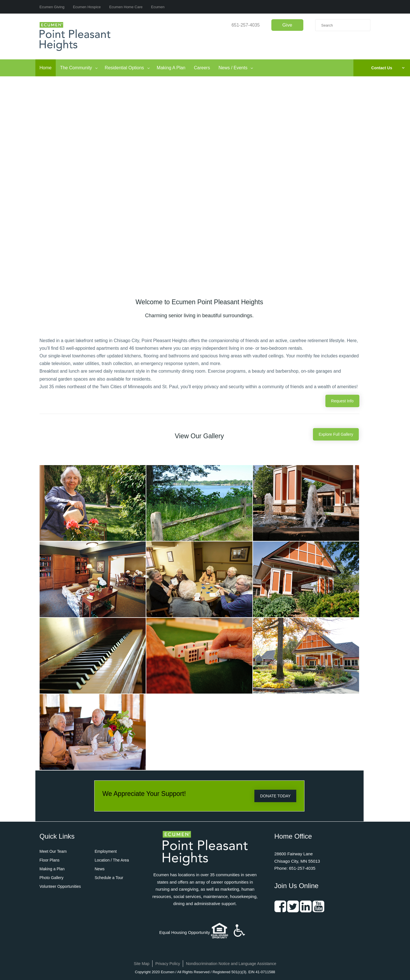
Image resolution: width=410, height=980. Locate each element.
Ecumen (158, 7)
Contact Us (382, 68)
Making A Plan (171, 68)
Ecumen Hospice (87, 7)
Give (287, 25)
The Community (76, 68)
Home (46, 68)
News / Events (233, 68)
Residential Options (124, 68)
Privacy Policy (168, 964)
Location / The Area (112, 860)
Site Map (142, 964)
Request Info (342, 401)
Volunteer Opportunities (60, 886)
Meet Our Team (53, 851)
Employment (106, 851)
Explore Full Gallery (336, 434)
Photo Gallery (52, 878)
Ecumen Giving (52, 7)
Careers (202, 68)
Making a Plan (52, 869)
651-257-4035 (246, 25)
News (100, 869)
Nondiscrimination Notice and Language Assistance (231, 964)
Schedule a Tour (109, 878)
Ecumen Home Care (126, 7)
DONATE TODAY (275, 796)
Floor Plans (50, 860)
